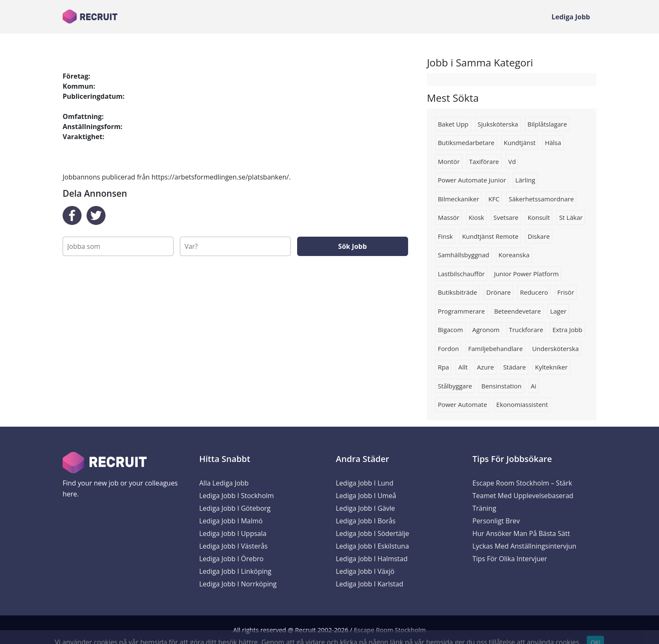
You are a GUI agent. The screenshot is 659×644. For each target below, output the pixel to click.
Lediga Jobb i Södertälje (373, 533)
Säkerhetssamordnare (541, 199)
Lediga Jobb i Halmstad (372, 559)
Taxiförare (484, 161)
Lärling (525, 180)
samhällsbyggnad (464, 255)
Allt (463, 367)
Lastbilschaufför (461, 274)
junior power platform (526, 274)
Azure (485, 367)
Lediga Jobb (571, 17)
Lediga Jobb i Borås (366, 521)
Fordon (448, 348)
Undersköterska (555, 348)
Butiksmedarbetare (466, 143)
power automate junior (472, 180)
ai (534, 386)
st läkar (571, 217)
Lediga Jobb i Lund (365, 483)
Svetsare (506, 217)
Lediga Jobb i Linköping (235, 571)
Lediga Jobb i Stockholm (237, 496)
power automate (463, 404)
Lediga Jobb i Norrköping (238, 584)
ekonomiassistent (522, 404)
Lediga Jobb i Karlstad (369, 584)
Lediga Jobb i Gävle (365, 508)
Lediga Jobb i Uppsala (233, 533)
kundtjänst (520, 143)
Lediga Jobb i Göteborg (235, 508)
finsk (445, 236)
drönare (498, 292)
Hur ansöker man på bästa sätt (521, 533)
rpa (444, 367)
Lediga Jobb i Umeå (366, 496)
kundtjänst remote (490, 236)
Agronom (486, 330)
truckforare (526, 330)
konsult (539, 217)
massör (449, 217)
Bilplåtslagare (547, 124)
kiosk (476, 217)
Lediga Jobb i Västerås (233, 546)
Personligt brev (496, 521)
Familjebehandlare (496, 348)
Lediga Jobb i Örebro (231, 559)
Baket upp (453, 124)
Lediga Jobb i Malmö (231, 521)
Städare (514, 367)
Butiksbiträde (457, 292)
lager (558, 311)
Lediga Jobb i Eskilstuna (372, 546)
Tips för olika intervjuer (510, 559)
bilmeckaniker (459, 199)
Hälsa (553, 143)
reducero (534, 292)
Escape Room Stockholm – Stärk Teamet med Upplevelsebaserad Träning (523, 496)
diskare (539, 236)
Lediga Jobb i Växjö (365, 571)
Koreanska (514, 255)
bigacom (451, 330)
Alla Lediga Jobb (224, 483)
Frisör (566, 292)
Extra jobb (567, 330)
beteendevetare (518, 311)
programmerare (461, 311)
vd (512, 161)
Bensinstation (501, 386)
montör (449, 161)
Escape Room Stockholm (390, 630)
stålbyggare (455, 386)
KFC (494, 199)
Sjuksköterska (498, 124)
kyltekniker (551, 367)
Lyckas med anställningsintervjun (524, 546)
